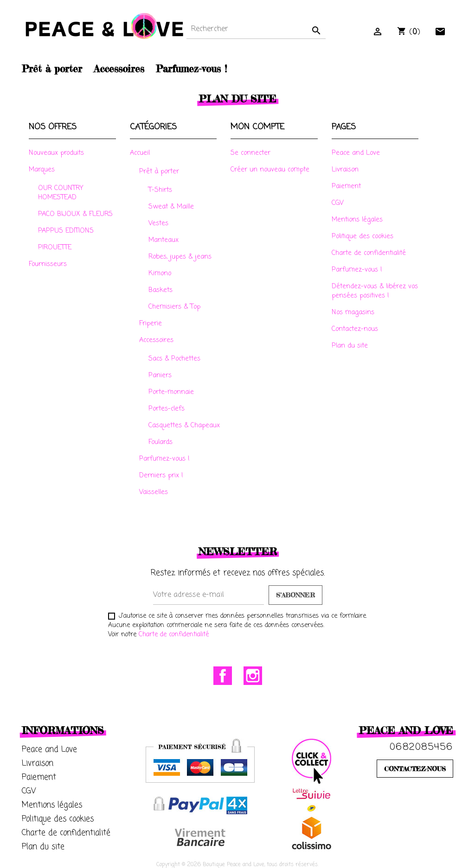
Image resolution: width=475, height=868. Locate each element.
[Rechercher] (256, 29)
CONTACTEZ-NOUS (415, 769)
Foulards (160, 442)
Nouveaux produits (56, 153)
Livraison (345, 170)
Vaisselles (154, 492)
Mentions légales (357, 220)
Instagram (253, 676)
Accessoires (156, 340)
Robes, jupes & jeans (180, 257)
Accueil (140, 153)
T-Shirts (160, 190)
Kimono (160, 273)
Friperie (151, 323)
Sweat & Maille (171, 207)
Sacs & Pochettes (174, 359)
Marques (42, 170)
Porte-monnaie (171, 392)
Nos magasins (353, 312)
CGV (338, 203)
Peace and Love (356, 153)
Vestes (158, 223)
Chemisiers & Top (174, 307)
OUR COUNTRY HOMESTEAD (61, 193)
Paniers (160, 375)
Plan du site (350, 346)
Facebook (223, 676)
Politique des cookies (363, 236)
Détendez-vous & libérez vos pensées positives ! (375, 291)
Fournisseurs (48, 264)
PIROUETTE (55, 247)
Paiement (346, 186)
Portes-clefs (167, 409)
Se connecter (250, 153)
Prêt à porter (159, 171)
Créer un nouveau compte (270, 170)
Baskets (160, 290)
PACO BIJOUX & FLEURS (75, 214)
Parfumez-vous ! (164, 459)
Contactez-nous (355, 329)
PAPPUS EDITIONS (66, 231)
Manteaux (164, 240)
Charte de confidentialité (369, 253)
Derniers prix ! (161, 475)
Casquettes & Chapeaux (184, 425)
